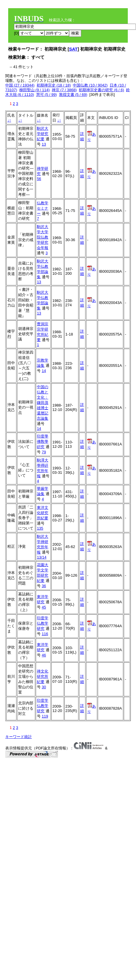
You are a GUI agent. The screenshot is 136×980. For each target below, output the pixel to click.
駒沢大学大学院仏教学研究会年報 (43, 237)
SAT (73, 49)
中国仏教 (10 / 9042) (90, 85)
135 (40, 528)
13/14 (42, 557)
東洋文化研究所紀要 (43, 513)
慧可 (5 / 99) (47, 95)
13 (44, 144)
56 (39, 179)
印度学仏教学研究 (43, 623)
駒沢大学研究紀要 (43, 134)
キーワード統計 (19, 737)
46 (44, 655)
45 (44, 607)
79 (44, 452)
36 (44, 586)
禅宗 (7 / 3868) (64, 90)
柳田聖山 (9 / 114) (35, 90)
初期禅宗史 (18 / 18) (54, 85)
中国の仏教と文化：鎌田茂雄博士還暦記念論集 (43, 403)
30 (44, 687)
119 (45, 716)
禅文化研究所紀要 (43, 676)
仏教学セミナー (43, 208)
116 (45, 634)
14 (44, 371)
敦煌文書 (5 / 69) (73, 95)
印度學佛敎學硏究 (43, 441)
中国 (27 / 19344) (20, 85)
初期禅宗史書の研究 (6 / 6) (101, 90)
